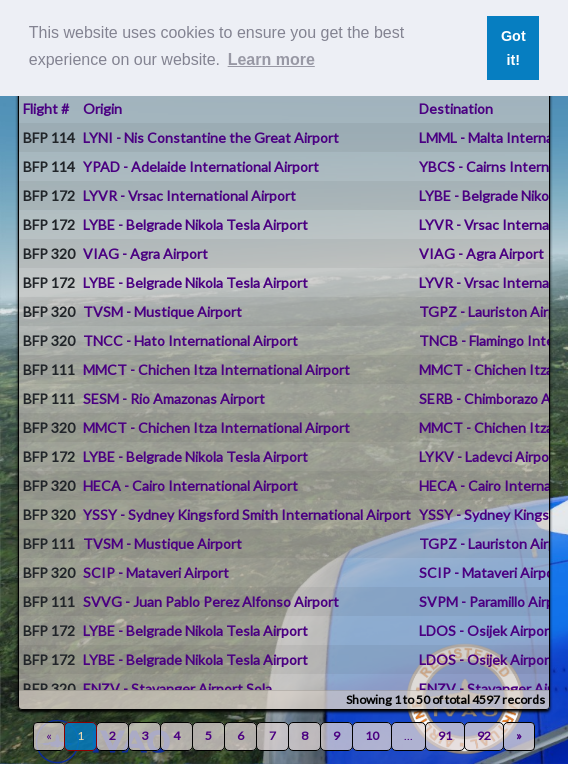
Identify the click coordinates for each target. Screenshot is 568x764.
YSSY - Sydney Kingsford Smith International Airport (247, 514)
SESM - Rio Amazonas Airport (174, 398)
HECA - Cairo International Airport (190, 485)
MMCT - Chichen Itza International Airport (216, 369)
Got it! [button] (513, 48)
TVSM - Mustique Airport (162, 311)
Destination (456, 108)
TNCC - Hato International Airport (190, 340)
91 (445, 735)
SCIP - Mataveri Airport (156, 572)
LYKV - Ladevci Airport (489, 456)
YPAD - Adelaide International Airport (201, 166)
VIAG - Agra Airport (145, 253)
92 (484, 735)
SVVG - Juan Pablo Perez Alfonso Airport (211, 601)
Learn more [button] (271, 59)
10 (372, 735)
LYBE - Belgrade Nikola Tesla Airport (195, 224)
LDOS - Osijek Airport (487, 630)
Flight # (46, 108)
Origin (102, 108)
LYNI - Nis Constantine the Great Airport (211, 137)
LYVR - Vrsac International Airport (189, 195)
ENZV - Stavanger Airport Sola (177, 688)
